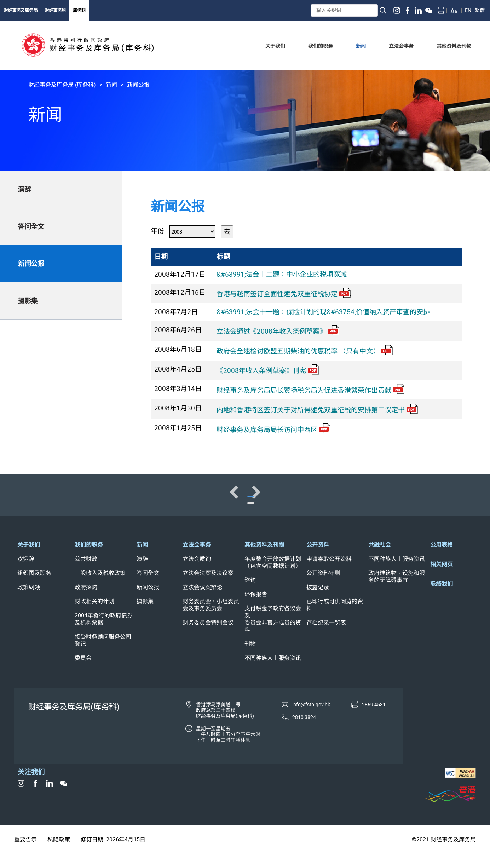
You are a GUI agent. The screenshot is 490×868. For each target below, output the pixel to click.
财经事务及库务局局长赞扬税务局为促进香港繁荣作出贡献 (310, 390)
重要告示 (25, 854)
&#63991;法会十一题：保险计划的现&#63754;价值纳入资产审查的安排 (323, 312)
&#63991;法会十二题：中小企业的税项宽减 (282, 274)
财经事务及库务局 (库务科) (62, 85)
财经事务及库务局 (21, 10)
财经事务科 (55, 10)
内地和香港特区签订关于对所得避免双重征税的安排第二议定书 (317, 410)
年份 (157, 231)
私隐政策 (59, 854)
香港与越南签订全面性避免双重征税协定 (284, 294)
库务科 (79, 10)
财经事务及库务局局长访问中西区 (273, 430)
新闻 (111, 85)
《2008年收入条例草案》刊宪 (268, 371)
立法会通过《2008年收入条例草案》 (278, 331)
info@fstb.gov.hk (311, 719)
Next (462, 499)
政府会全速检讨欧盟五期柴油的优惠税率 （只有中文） (305, 351)
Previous (28, 499)
